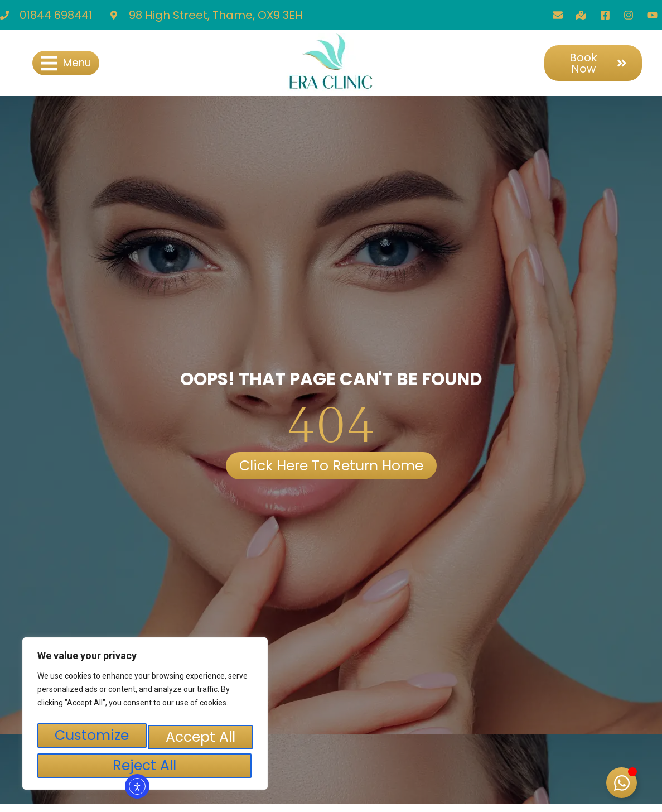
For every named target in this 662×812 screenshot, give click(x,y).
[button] (66, 63)
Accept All (145, 765)
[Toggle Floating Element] (622, 783)
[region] (145, 719)
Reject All (199, 741)
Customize (92, 741)
